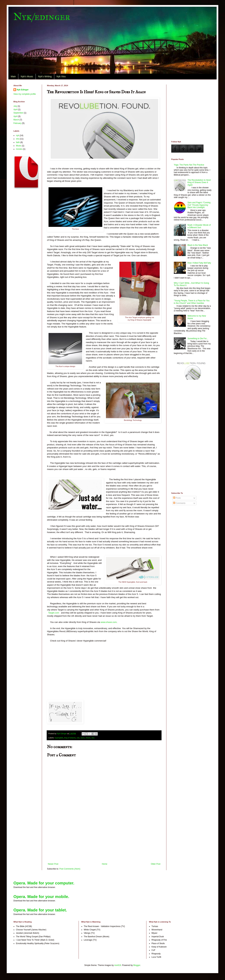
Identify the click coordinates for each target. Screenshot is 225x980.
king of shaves (70, 738)
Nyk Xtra (61, 76)
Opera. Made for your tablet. (40, 910)
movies (19, 149)
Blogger (137, 965)
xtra (93, 738)
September (18, 113)
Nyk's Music (27, 76)
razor (83, 738)
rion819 (118, 965)
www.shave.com (109, 622)
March (16, 120)
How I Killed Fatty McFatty (199, 263)
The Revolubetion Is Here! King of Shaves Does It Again (199, 183)
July (15, 106)
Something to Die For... (198, 339)
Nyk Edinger (23, 90)
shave (88, 738)
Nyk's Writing (45, 76)
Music (19, 146)
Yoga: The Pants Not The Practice (189, 165)
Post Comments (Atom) (70, 869)
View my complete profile (25, 94)
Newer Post (53, 864)
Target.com (54, 613)
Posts (177, 498)
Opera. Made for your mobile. (41, 897)
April (15, 109)
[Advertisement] (104, 846)
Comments (179, 503)
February (17, 123)
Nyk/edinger (42, 17)
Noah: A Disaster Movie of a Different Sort (199, 226)
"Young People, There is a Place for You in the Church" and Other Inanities (192, 302)
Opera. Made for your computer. (44, 883)
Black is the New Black (198, 245)
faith (18, 142)
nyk (78, 738)
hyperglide (59, 738)
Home (105, 864)
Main (13, 76)
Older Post (156, 864)
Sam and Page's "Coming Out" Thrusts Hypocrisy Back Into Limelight (199, 205)
